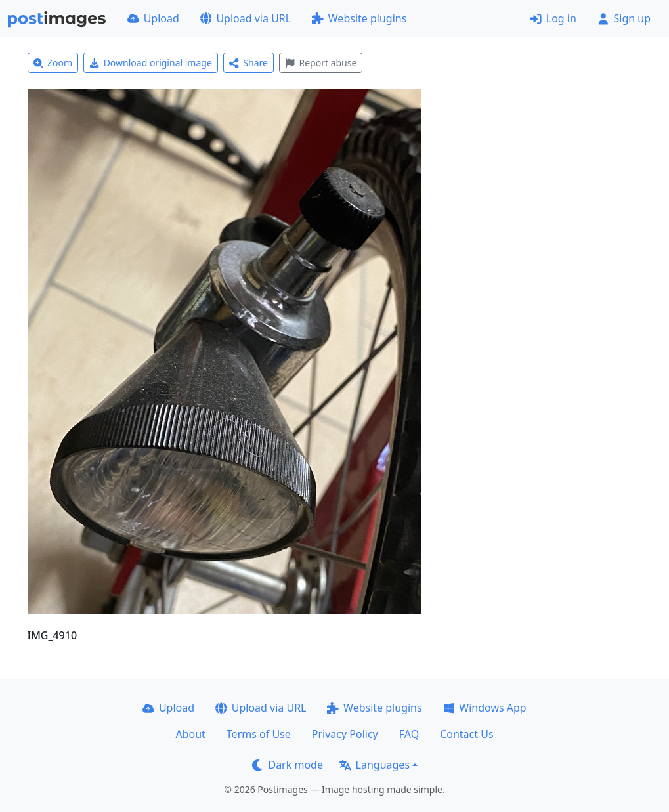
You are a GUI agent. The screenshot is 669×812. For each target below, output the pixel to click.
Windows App (485, 708)
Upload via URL (246, 18)
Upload (153, 18)
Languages (375, 765)
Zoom (53, 63)
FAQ (409, 734)
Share (248, 63)
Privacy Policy (345, 734)
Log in (553, 18)
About (190, 734)
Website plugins (359, 18)
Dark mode (288, 765)
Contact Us (466, 734)
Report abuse (321, 63)
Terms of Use (259, 734)
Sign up (624, 18)
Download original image (151, 63)
